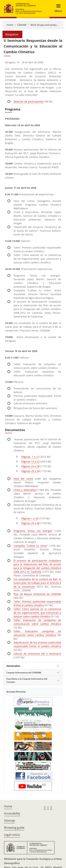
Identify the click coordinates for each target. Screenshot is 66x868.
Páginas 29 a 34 (30, 471)
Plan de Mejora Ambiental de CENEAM (37, 594)
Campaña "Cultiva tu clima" (31, 546)
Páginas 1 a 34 (30, 518)
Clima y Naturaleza (25, 490)
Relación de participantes (29, 101)
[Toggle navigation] (57, 8)
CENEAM (22, 25)
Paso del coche (23, 479)
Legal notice (12, 835)
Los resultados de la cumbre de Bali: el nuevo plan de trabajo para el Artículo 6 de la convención (37, 583)
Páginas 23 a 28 (30, 466)
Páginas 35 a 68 (30, 523)
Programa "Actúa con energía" (33, 531)
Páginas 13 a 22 (30, 461)
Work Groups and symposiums (47, 25)
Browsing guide (14, 828)
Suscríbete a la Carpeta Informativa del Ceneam (27, 680)
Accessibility (12, 813)
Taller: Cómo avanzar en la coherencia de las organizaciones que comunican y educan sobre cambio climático (37, 613)
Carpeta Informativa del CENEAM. (24, 673)
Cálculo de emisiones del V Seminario (37, 654)
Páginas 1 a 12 (30, 457)
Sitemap (10, 820)
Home (10, 25)
